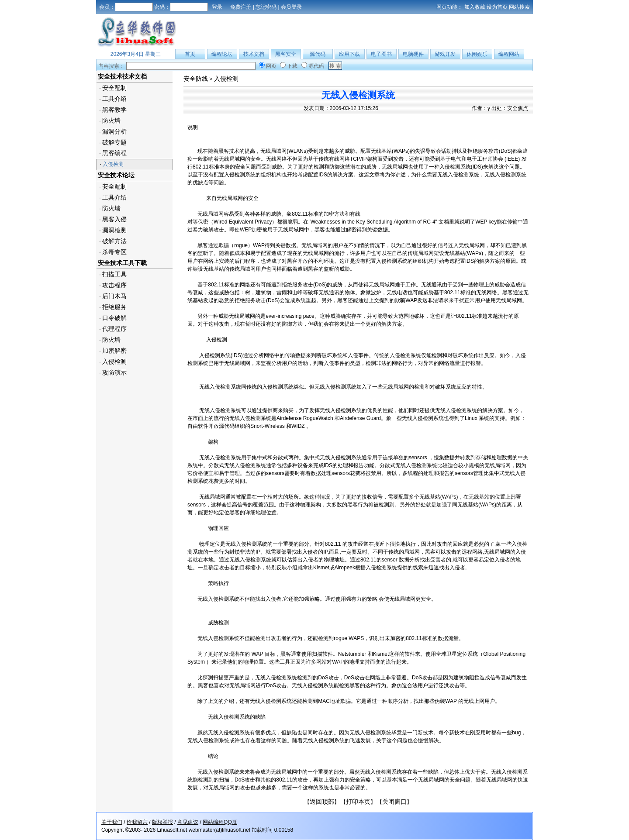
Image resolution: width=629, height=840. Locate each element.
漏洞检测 (114, 230)
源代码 (318, 54)
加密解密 (114, 351)
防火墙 (111, 120)
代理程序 (114, 329)
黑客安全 (286, 54)
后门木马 (114, 296)
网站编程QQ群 (220, 822)
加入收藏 (475, 7)
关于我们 (112, 822)
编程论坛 (222, 54)
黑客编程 (114, 153)
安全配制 (114, 88)
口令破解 (114, 318)
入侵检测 (113, 164)
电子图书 (381, 54)
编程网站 (509, 54)
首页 (190, 54)
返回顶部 (322, 802)
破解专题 (114, 142)
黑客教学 (114, 110)
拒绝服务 (114, 307)
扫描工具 (114, 274)
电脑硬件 (413, 54)
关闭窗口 (394, 802)
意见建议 (188, 822)
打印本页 (358, 802)
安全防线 (196, 79)
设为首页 (497, 7)
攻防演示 (114, 372)
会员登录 (291, 7)
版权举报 (162, 822)
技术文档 (254, 54)
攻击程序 (114, 285)
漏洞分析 (114, 131)
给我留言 (137, 822)
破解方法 (114, 241)
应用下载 (349, 54)
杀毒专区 (114, 252)
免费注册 (241, 7)
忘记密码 (266, 7)
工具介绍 (114, 99)
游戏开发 (445, 54)
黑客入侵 (114, 219)
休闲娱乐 (477, 54)
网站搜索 (519, 7)
